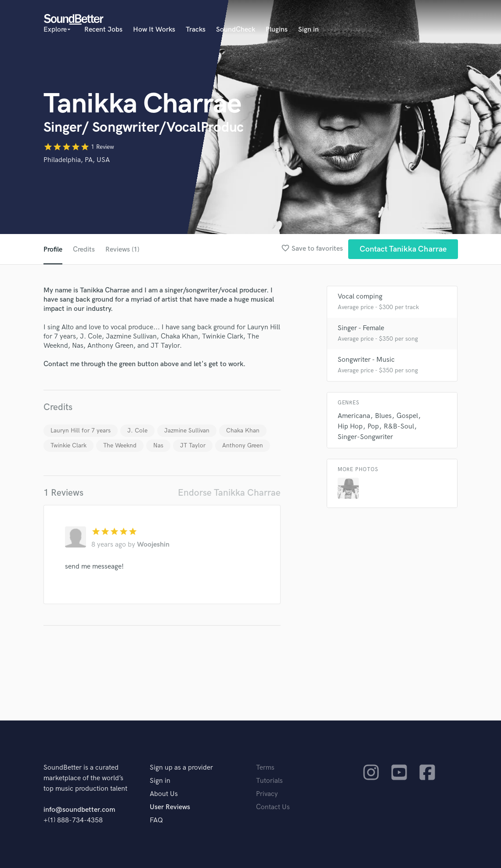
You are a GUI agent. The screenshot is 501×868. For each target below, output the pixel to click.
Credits (84, 250)
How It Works (154, 30)
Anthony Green (243, 445)
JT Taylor (193, 445)
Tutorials (269, 781)
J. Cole (137, 430)
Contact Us (273, 807)
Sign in (308, 30)
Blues (383, 416)
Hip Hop (350, 427)
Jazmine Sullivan (187, 430)
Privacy (267, 794)
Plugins (277, 30)
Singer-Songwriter (365, 437)
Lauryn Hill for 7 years (81, 430)
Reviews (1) (122, 250)
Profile (53, 250)
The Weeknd (120, 445)
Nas (158, 445)
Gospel (407, 416)
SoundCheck (236, 30)
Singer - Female (361, 328)
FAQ (156, 820)
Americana (354, 416)
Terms (265, 768)
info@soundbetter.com (79, 810)
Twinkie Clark (68, 445)
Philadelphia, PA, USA (77, 160)
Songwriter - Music (366, 360)
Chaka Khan (243, 430)
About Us (164, 794)
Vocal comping (360, 297)
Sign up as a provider (181, 768)
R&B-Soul (399, 427)
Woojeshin (153, 545)
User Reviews (170, 807)
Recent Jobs (103, 30)
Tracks (196, 30)
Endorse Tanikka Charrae (229, 493)
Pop (373, 427)
